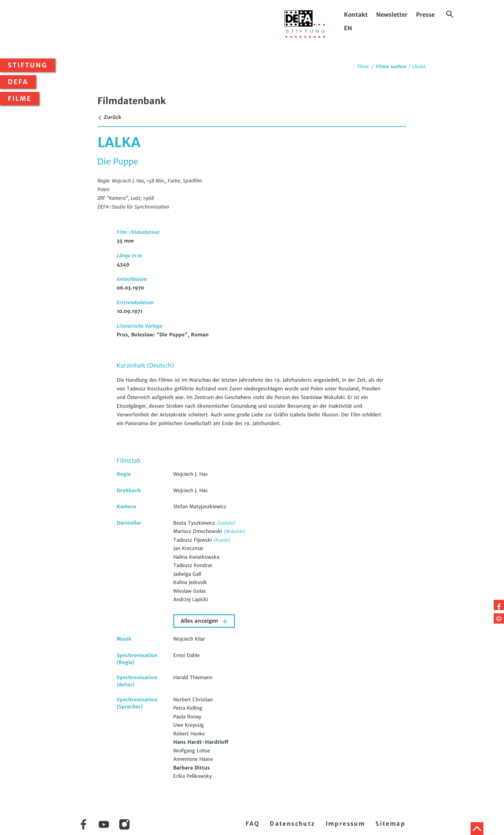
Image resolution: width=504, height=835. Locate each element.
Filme (20, 99)
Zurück (109, 117)
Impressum (346, 824)
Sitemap (390, 824)
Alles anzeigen (200, 621)
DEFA (18, 82)
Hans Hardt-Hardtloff (201, 742)
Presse (425, 15)
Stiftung (28, 65)
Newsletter (392, 15)
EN (348, 28)
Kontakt (356, 15)
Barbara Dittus (192, 768)
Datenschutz (292, 824)
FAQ (252, 824)
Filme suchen (391, 67)
